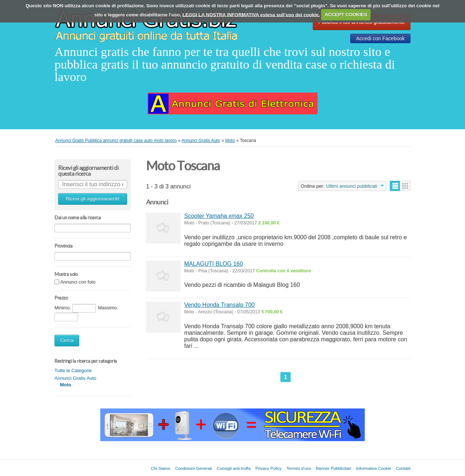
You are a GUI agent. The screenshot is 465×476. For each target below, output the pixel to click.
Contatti (403, 468)
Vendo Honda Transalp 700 (219, 305)
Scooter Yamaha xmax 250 (219, 216)
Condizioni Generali (193, 468)
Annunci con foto (78, 282)
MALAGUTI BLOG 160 (214, 264)
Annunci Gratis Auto (75, 378)
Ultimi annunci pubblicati (352, 186)
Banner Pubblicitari (334, 468)
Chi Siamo (160, 468)
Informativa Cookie (374, 468)
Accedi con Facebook (380, 38)
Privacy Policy (268, 468)
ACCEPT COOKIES (346, 14)
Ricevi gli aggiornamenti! (93, 199)
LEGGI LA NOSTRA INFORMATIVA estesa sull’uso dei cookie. (251, 14)
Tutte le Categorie (73, 371)
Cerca (67, 340)
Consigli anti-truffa (234, 468)
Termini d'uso (299, 468)
